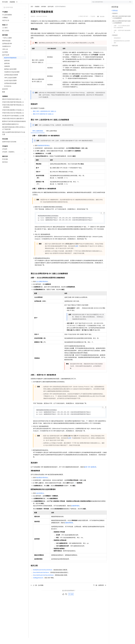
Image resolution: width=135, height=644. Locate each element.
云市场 (46, 3)
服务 (56, 3)
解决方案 (31, 3)
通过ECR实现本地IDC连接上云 (43, 120)
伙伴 (51, 3)
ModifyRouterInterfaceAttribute (43, 576)
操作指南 (44, 13)
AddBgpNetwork (38, 584)
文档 (110, 3)
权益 (36, 3)
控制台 (118, 3)
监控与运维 (51, 13)
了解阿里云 (62, 3)
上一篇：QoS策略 (37, 592)
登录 (130, 3)
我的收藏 (102, 23)
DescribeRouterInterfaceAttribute (43, 582)
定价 (41, 3)
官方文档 (5, 8)
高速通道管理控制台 (44, 152)
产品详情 (93, 22)
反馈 (71, 601)
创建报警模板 (69, 529)
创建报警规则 (75, 512)
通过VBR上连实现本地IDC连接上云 (45, 117)
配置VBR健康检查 (90, 474)
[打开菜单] (3, 3)
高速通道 (12, 8)
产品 (25, 3)
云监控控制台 (40, 500)
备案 (113, 3)
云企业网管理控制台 (42, 288)
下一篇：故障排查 (100, 592)
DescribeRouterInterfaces (41, 579)
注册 (123, 3)
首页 (32, 13)
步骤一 (77, 252)
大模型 (19, 3)
